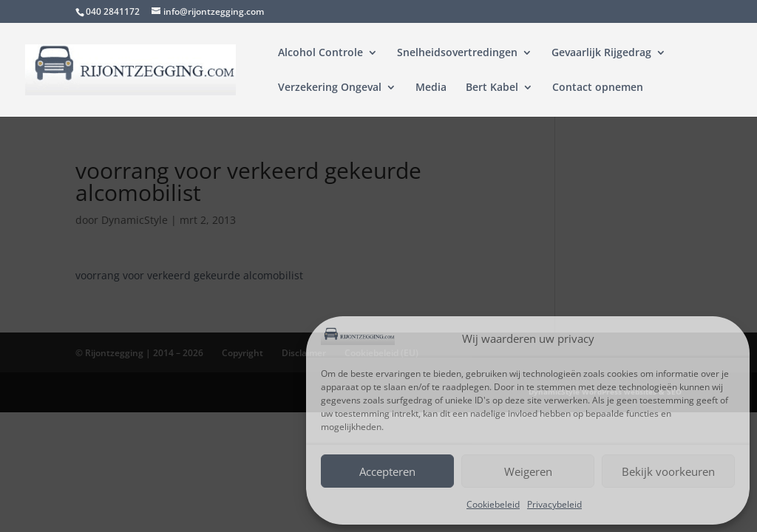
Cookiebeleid (493, 504)
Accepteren (387, 471)
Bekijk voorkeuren (668, 471)
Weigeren (528, 471)
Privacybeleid (554, 504)
